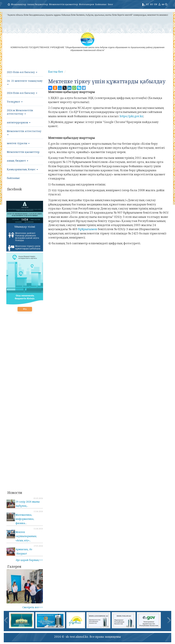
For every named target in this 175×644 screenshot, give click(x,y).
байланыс (13, 178)
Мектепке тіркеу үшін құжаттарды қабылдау (24, 248)
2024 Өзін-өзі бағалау (22, 93)
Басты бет (56, 72)
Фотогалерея (87, 4)
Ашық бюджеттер (38, 4)
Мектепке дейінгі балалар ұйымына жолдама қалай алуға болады (23, 237)
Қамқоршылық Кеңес (22, 169)
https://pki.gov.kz (131, 116)
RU (152, 4)
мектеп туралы (18, 143)
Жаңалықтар (19, 4)
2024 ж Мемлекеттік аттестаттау (20, 112)
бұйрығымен (87, 229)
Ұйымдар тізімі (25, 227)
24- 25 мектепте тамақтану (25, 82)
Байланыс (101, 4)
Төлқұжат (15, 102)
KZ (148, 4)
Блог (110, 4)
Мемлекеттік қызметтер (63, 4)
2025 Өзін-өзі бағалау (22, 72)
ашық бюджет (18, 161)
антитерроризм (19, 122)
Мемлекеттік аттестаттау (24, 132)
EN (156, 4)
